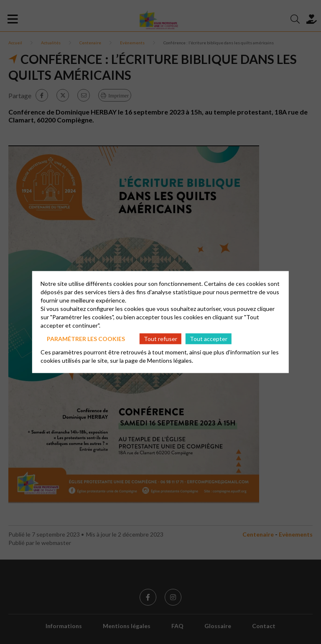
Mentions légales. (170, 360)
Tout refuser (160, 338)
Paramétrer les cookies (86, 338)
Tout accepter (209, 338)
